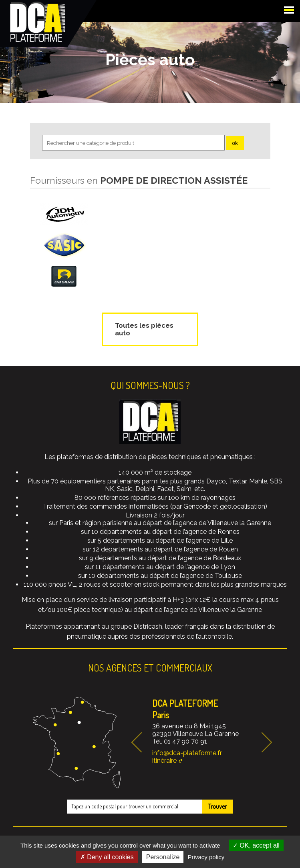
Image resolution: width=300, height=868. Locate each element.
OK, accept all (256, 845)
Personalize (163, 857)
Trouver (217, 806)
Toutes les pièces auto (144, 329)
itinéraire (164, 761)
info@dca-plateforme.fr (187, 753)
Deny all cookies (107, 857)
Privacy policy (206, 857)
